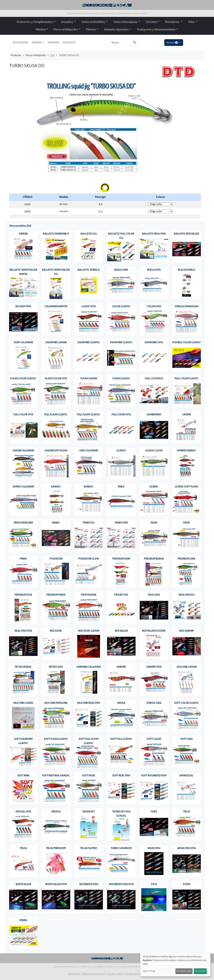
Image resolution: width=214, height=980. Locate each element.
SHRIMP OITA (154, 667)
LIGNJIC (154, 487)
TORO (154, 812)
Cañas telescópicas (125, 22)
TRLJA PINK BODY (56, 848)
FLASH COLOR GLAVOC (23, 378)
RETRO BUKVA (23, 667)
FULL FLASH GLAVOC (56, 414)
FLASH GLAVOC (121, 378)
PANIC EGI (89, 523)
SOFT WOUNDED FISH (154, 775)
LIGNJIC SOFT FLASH (187, 487)
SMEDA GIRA (154, 703)
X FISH (187, 884)
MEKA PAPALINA (23, 523)
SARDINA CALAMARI (89, 667)
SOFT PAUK (89, 775)
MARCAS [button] (37, 43)
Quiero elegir (149, 971)
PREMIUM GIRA (187, 559)
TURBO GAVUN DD (121, 848)
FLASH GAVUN (89, 378)
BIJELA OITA (154, 270)
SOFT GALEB (154, 739)
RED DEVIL (56, 631)
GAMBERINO (154, 414)
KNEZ (121, 487)
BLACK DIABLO (187, 270)
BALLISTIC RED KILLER (187, 234)
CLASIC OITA (89, 306)
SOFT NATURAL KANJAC (56, 775)
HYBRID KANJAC (187, 451)
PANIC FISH (121, 523)
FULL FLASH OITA (121, 414)
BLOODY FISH (23, 306)
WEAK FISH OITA (187, 848)
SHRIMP (121, 667)
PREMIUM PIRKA (56, 595)
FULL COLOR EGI (154, 378)
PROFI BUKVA (89, 595)
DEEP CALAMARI (23, 342)
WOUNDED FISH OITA (121, 884)
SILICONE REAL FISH (89, 703)
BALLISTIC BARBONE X (56, 234)
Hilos (191, 22)
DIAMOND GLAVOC (89, 342)
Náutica (41, 30)
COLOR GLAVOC (121, 306)
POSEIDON (56, 559)
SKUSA (121, 703)
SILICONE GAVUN (187, 667)
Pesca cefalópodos (66, 30)
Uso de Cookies (115, 974)
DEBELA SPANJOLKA (187, 306)
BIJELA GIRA (121, 270)
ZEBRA (23, 920)
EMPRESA (53, 43)
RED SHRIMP (187, 631)
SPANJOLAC (187, 775)
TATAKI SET (89, 812)
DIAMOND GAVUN (56, 342)
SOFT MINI (23, 775)
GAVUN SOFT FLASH (56, 451)
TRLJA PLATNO (89, 848)
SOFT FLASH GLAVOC (56, 739)
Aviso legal (74, 974)
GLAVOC (121, 451)
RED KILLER (121, 631)
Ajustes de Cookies (136, 974)
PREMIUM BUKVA (154, 559)
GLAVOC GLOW (154, 451)
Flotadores (172, 22)
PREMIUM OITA (23, 595)
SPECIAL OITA (23, 812)
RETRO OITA (56, 667)
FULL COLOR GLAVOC (187, 378)
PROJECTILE (121, 595)
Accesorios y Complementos (35, 22)
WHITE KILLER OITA (56, 884)
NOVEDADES (21, 43)
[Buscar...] (120, 43)
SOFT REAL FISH (121, 775)
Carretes (151, 22)
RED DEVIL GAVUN (89, 631)
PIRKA (23, 559)
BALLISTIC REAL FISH (154, 234)
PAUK (154, 523)
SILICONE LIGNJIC (23, 703)
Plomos (91, 30)
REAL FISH (154, 595)
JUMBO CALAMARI (23, 487)
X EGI (154, 884)
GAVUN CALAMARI (23, 451)
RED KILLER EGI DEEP (154, 631)
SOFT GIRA (187, 739)
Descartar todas (184, 971)
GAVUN (187, 414)
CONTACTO (69, 43)
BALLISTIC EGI (89, 234)
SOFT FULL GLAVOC (121, 739)
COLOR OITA (154, 306)
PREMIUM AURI (121, 559)
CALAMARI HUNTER (56, 306)
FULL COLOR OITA (23, 414)
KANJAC (56, 487)
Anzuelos (67, 22)
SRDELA (56, 812)
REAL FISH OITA (23, 631)
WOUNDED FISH (89, 884)
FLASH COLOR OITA (56, 378)
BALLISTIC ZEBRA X (89, 270)
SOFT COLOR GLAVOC (187, 703)
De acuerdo (200, 971)
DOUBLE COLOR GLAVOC (187, 342)
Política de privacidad (93, 974)
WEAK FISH (154, 848)
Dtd (52, 55)
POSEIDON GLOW (89, 559)
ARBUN (23, 234)
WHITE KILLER (23, 884)
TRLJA (187, 812)
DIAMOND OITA (154, 342)
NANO (56, 523)
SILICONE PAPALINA (56, 703)
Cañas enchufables (93, 22)
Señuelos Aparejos (116, 30)
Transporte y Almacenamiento (156, 30)
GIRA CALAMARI (89, 451)
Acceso (173, 42)
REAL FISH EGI (187, 595)
